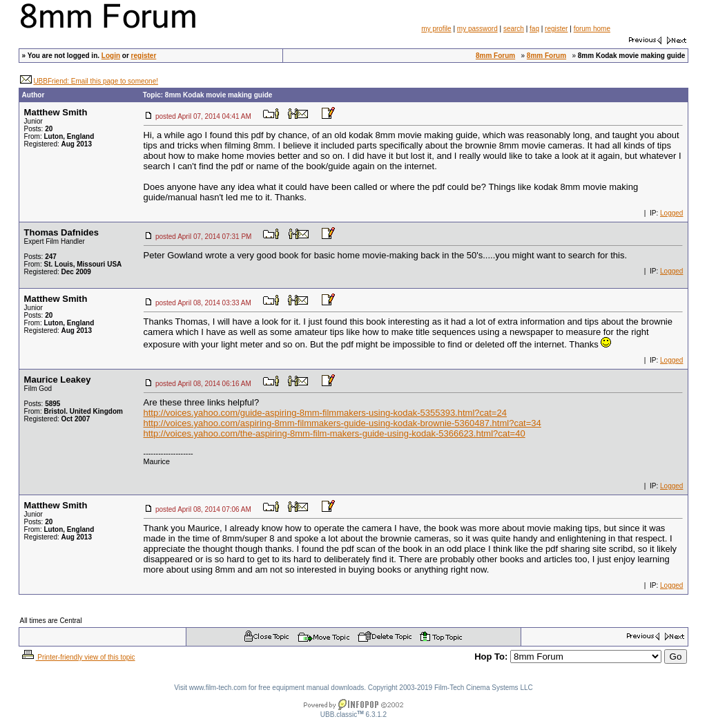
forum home (592, 29)
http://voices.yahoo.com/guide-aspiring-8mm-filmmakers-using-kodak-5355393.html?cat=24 (325, 413)
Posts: (39, 129)
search (514, 29)
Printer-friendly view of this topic (78, 657)
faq (534, 29)
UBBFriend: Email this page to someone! (96, 81)
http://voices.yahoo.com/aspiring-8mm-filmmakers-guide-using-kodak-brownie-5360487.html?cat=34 (342, 423)
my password (477, 29)
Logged (671, 213)
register (556, 29)
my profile (436, 29)
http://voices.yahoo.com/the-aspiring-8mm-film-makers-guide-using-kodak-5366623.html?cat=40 (335, 433)
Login (111, 56)
